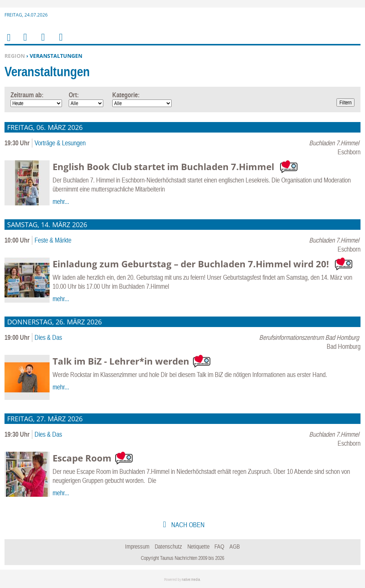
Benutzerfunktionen (60, 42)
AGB (235, 546)
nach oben (187, 525)
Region (15, 56)
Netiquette (198, 546)
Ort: (74, 95)
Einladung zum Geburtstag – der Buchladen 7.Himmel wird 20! (192, 264)
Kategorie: (126, 95)
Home (8, 42)
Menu (25, 42)
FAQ (219, 546)
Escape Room (82, 458)
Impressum (137, 546)
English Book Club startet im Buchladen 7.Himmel (164, 167)
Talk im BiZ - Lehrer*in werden (121, 361)
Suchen (42, 42)
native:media (191, 580)
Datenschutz (168, 546)
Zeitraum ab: (27, 95)
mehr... (61, 201)
